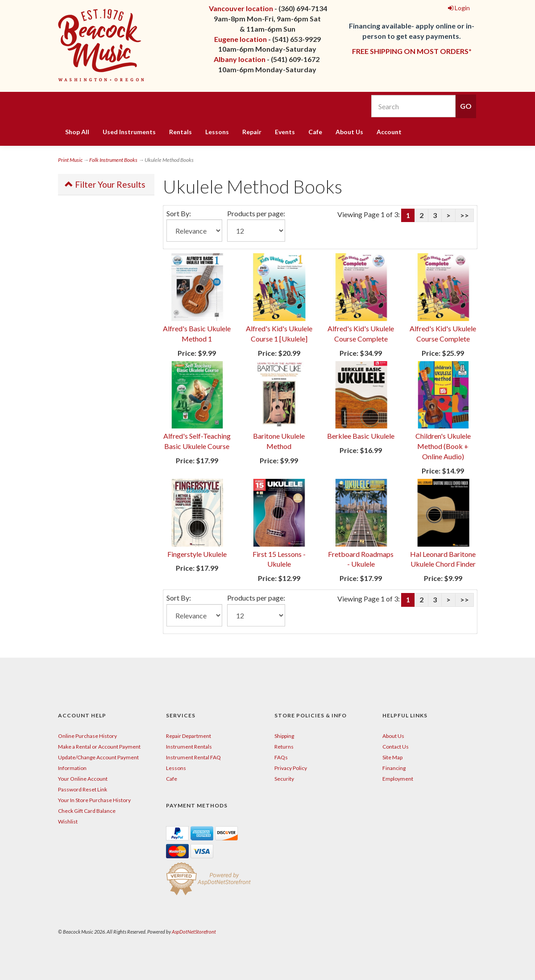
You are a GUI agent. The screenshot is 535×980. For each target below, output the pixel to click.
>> (464, 215)
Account (389, 132)
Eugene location (241, 39)
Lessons (217, 132)
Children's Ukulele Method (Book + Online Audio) (443, 446)
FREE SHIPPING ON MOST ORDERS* (412, 51)
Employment (398, 779)
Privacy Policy (291, 768)
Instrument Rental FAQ (193, 757)
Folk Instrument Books (113, 160)
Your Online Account (83, 779)
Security (284, 779)
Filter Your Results (105, 184)
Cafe (315, 132)
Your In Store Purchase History (94, 800)
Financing (394, 768)
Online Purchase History (87, 736)
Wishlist (68, 821)
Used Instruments (129, 132)
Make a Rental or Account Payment (99, 747)
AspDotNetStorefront (194, 932)
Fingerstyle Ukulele (197, 554)
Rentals (180, 132)
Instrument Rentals (189, 747)
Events (285, 132)
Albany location (240, 59)
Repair (252, 132)
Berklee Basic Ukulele (361, 436)
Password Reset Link (83, 789)
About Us (349, 132)
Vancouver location (241, 8)
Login (459, 8)
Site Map (392, 757)
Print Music (70, 160)
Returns (284, 747)
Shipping (284, 736)
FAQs (281, 757)
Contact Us (396, 747)
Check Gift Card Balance (87, 811)
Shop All (77, 132)
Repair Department (189, 736)
